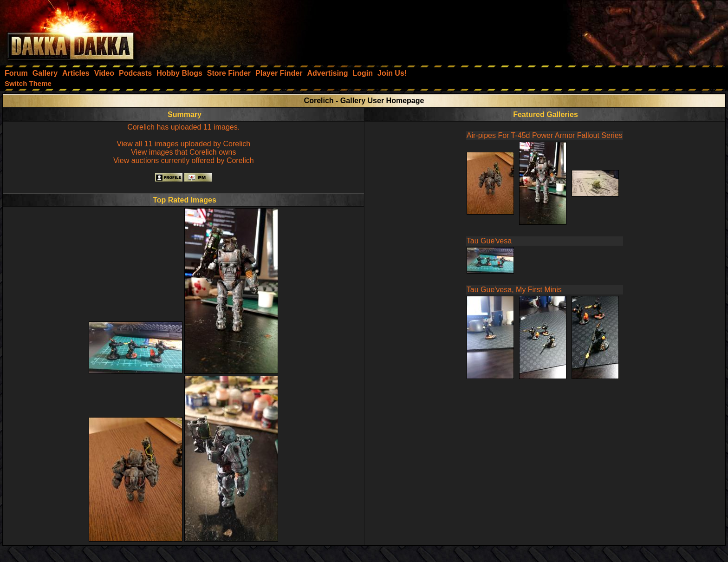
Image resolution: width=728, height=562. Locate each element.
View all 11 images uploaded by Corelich (183, 144)
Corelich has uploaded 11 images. (183, 127)
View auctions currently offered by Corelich (184, 160)
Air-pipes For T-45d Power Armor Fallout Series (545, 135)
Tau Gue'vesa (489, 241)
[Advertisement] (603, 30)
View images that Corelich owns (183, 152)
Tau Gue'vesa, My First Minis (514, 290)
